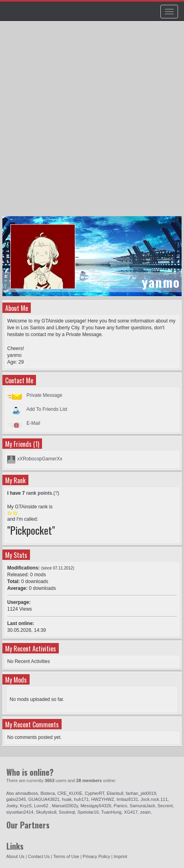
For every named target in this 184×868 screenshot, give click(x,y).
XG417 (131, 812)
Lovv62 (42, 806)
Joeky (12, 806)
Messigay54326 (96, 806)
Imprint (120, 856)
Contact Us (39, 856)
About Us (15, 856)
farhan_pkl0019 (141, 793)
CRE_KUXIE (70, 793)
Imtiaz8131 (127, 799)
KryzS (26, 806)
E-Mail (33, 423)
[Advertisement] (92, 122)
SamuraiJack (142, 806)
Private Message (44, 395)
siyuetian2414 (20, 812)
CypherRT (95, 793)
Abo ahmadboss (22, 793)
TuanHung (111, 812)
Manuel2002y (65, 806)
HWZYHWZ (103, 799)
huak (67, 799)
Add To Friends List (47, 409)
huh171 (81, 799)
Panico (120, 806)
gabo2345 (16, 799)
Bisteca (48, 793)
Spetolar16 (88, 812)
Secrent (165, 806)
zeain (145, 812)
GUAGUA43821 (44, 799)
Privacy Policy (96, 856)
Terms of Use (66, 856)
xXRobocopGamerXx (40, 459)
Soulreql (67, 812)
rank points (39, 493)
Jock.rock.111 (154, 799)
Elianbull (115, 793)
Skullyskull (46, 812)
